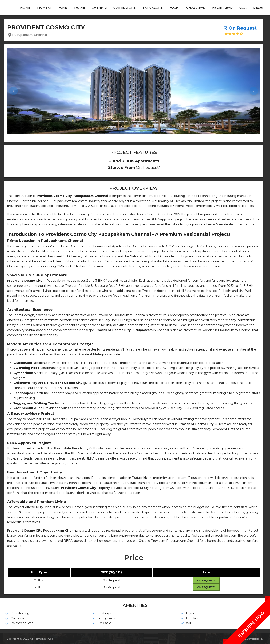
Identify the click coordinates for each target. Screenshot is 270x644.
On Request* (206, 581)
